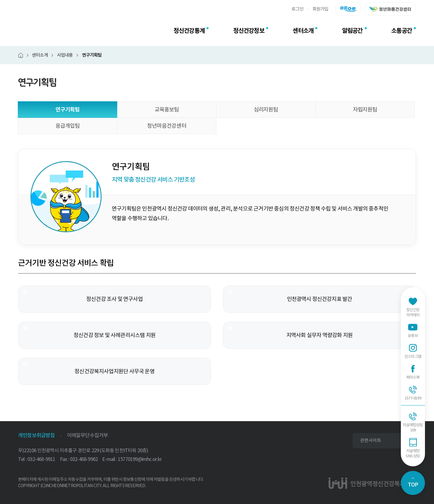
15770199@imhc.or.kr (140, 459)
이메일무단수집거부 (88, 435)
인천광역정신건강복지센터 (59, 31)
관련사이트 (371, 440)
